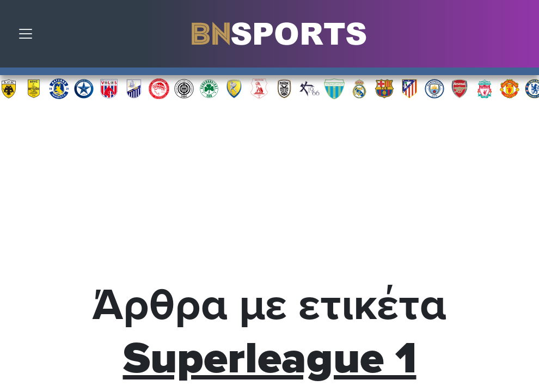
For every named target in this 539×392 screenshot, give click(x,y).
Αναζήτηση (523, 36)
